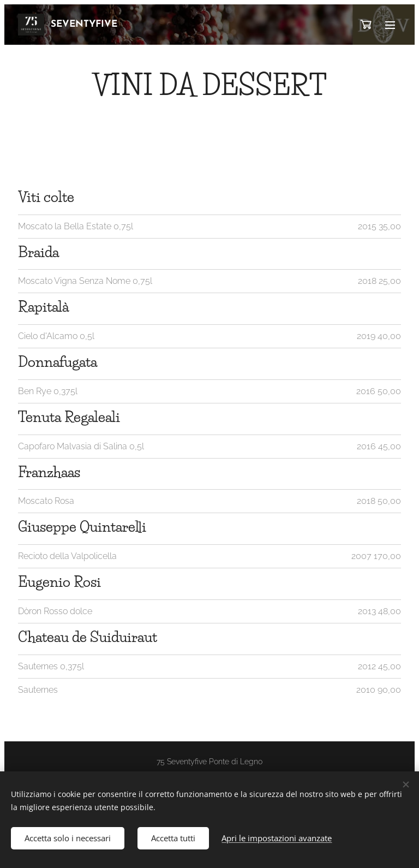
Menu (390, 25)
